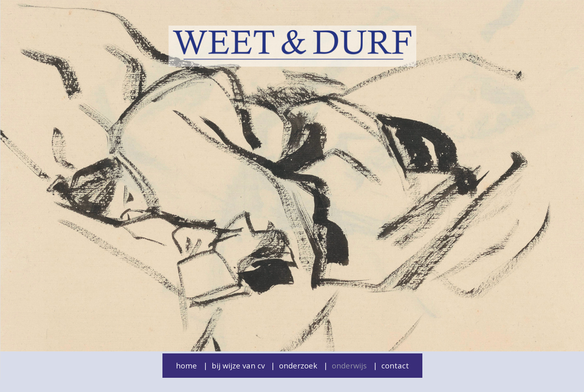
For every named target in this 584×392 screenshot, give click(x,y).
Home (186, 365)
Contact (395, 365)
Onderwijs (349, 365)
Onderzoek (298, 365)
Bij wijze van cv (238, 365)
